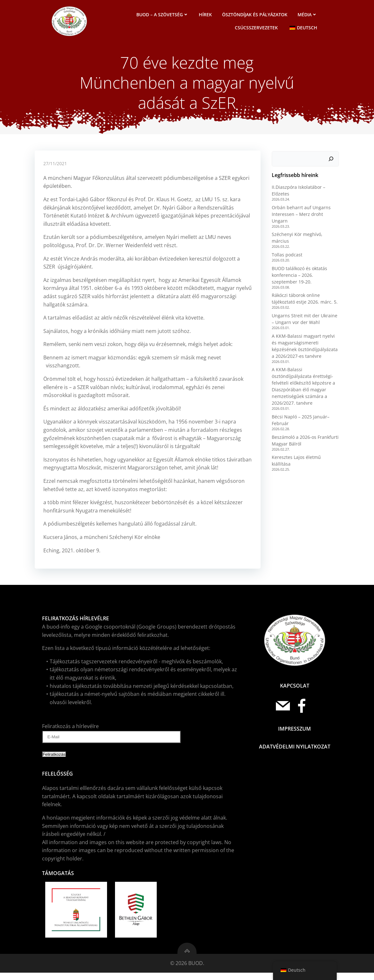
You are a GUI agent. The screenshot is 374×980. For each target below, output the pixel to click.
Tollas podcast (286, 246)
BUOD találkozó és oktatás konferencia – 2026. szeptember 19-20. (305, 267)
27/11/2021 (55, 170)
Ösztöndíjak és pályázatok (256, 15)
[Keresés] (332, 164)
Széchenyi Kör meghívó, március (305, 233)
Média (308, 15)
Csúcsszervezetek (257, 28)
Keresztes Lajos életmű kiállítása (305, 449)
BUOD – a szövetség (163, 15)
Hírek (206, 15)
